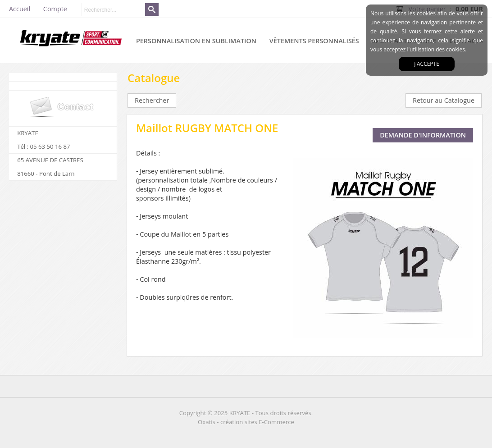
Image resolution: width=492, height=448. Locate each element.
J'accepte (427, 64)
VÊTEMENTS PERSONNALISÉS (314, 41)
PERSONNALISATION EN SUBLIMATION (196, 41)
